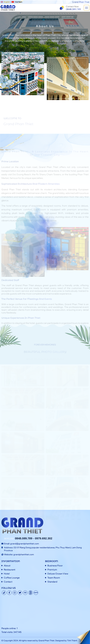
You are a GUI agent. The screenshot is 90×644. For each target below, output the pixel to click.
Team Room (54, 578)
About (7, 566)
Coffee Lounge (12, 578)
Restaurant (9, 570)
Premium (52, 570)
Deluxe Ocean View (58, 574)
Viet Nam (17, 2)
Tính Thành (72, 641)
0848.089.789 (24, 538)
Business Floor (55, 566)
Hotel (7, 574)
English (5, 2)
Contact (8, 582)
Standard (52, 582)
